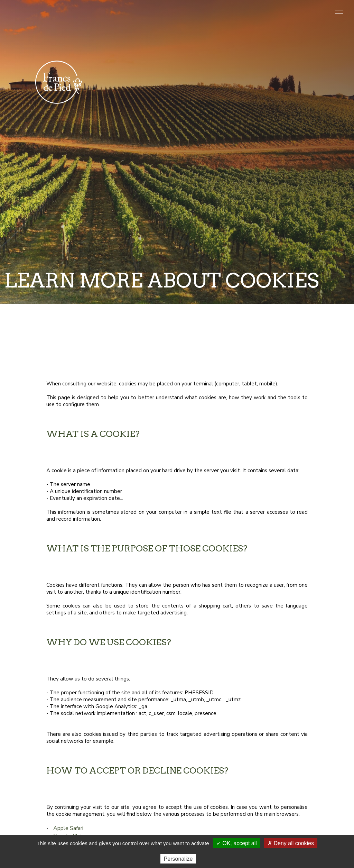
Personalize (178, 859)
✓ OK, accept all (237, 843)
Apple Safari (68, 828)
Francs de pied (59, 81)
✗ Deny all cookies (291, 843)
